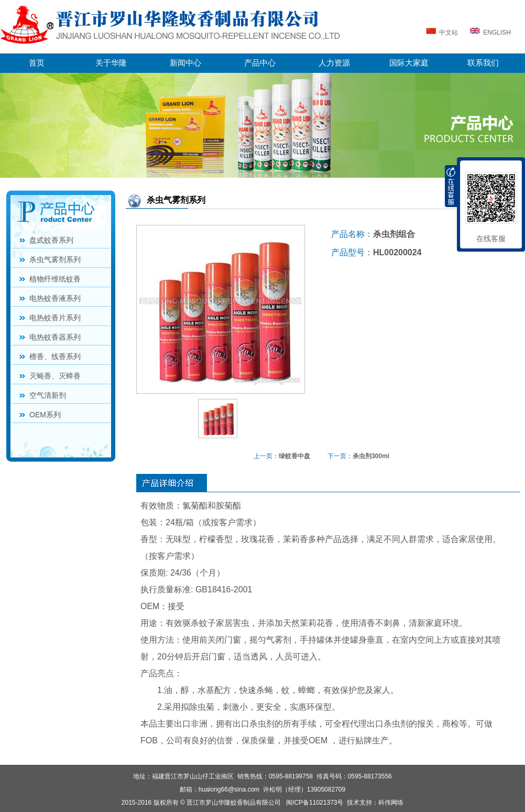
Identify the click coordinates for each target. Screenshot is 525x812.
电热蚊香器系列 (55, 337)
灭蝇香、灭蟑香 (55, 376)
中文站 (441, 33)
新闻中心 (185, 63)
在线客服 (491, 239)
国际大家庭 (409, 63)
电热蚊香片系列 (55, 318)
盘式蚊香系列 (51, 240)
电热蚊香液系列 (55, 298)
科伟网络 (391, 803)
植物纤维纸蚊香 (55, 279)
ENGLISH (490, 33)
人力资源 (334, 63)
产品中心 (260, 63)
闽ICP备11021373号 (315, 803)
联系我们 (483, 63)
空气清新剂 (48, 395)
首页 (37, 63)
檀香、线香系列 (55, 356)
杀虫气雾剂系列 (55, 259)
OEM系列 (45, 415)
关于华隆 (111, 63)
